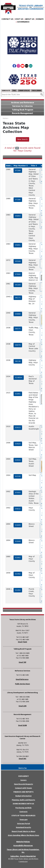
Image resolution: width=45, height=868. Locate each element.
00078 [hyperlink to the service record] (18, 345)
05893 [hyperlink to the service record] (18, 216)
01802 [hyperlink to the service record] (18, 558)
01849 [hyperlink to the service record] (18, 525)
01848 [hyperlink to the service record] (18, 541)
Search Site (6, 91)
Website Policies (23, 842)
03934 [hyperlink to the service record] (18, 460)
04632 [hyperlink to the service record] (18, 509)
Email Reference (22, 679)
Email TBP (23, 662)
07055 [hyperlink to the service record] (18, 493)
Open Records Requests (24, 784)
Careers (23, 780)
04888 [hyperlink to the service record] (18, 314)
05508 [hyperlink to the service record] (18, 261)
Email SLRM (22, 725)
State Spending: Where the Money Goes (24, 835)
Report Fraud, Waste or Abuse (24, 831)
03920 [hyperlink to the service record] (18, 444)
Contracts (23, 812)
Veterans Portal (24, 823)
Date (8, 166)
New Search (22, 139)
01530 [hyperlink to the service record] (18, 476)
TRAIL (14, 91)
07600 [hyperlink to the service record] (18, 274)
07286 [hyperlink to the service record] (18, 200)
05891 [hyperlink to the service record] (18, 245)
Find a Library (36, 91)
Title (33, 166)
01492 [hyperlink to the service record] (18, 574)
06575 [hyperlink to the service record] (18, 329)
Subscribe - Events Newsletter (23, 856)
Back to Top (23, 768)
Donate (40, 19)
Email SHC (23, 759)
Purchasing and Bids (24, 808)
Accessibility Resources (23, 845)
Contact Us (7, 19)
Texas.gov (23, 819)
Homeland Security (23, 827)
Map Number (20, 166)
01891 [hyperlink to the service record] (18, 394)
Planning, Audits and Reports (23, 800)
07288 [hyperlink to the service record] (18, 170)
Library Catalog (24, 91)
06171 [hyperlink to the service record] (18, 298)
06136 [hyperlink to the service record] (18, 361)
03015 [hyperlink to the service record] (18, 428)
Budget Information (24, 796)
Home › (6, 118)
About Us (30, 19)
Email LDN (23, 706)
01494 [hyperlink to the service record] (18, 590)
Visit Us (19, 19)
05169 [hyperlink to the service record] (18, 285)
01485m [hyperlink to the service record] (19, 378)
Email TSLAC (23, 642)
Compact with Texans (23, 788)
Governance (23, 22)
